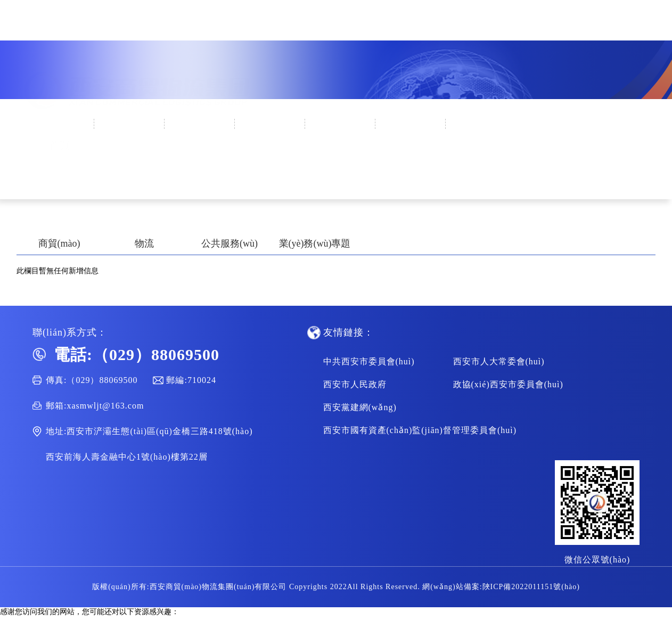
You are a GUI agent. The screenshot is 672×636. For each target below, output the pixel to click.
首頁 (60, 124)
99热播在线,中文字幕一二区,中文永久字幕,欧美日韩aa (88, 621)
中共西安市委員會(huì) (369, 361)
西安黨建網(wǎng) (360, 407)
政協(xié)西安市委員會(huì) (508, 384)
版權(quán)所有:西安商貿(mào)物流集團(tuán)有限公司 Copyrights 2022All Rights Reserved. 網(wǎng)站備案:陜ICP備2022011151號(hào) (336, 587)
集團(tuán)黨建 (271, 124)
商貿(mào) (59, 243)
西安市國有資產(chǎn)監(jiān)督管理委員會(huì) (420, 430)
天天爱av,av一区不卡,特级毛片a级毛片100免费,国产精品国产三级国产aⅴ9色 (123, 631)
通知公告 (411, 124)
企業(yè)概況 (130, 124)
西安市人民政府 (355, 384)
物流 (144, 243)
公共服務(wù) (230, 243)
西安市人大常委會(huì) (499, 361)
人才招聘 (481, 124)
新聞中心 (200, 124)
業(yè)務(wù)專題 (315, 243)
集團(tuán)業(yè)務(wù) (341, 149)
